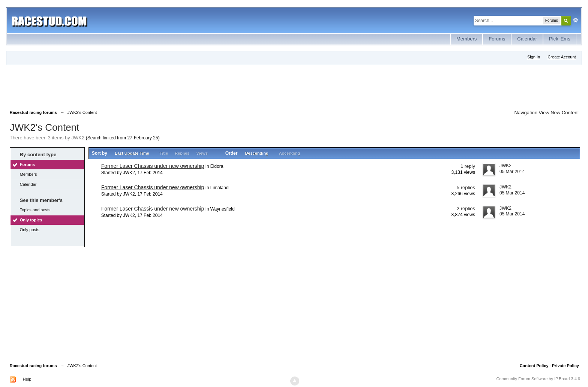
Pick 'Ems (560, 39)
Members (466, 39)
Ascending (289, 153)
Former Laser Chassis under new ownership (153, 166)
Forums (497, 39)
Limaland (220, 188)
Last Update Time (132, 153)
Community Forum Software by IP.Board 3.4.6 (538, 379)
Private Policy (565, 366)
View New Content (559, 113)
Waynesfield (223, 209)
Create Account (562, 57)
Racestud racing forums (33, 366)
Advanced (576, 20)
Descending (256, 153)
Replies (182, 153)
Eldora (217, 166)
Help (27, 379)
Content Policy (534, 366)
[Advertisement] (146, 86)
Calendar (527, 39)
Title (164, 153)
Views (202, 153)
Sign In (534, 57)
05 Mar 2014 (512, 172)
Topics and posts (35, 210)
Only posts (30, 230)
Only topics (31, 220)
